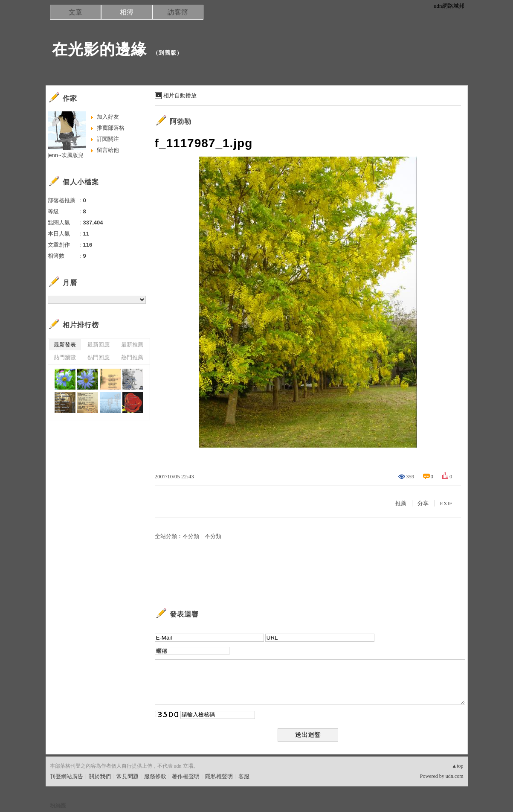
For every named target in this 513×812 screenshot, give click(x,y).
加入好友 (108, 117)
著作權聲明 (186, 776)
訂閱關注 (108, 139)
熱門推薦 (132, 357)
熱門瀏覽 (65, 357)
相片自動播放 (180, 95)
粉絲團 (58, 805)
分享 (423, 503)
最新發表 (65, 345)
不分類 (191, 536)
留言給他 (108, 150)
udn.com (455, 776)
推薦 (401, 503)
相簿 (127, 12)
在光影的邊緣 (99, 49)
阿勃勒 (181, 121)
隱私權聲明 (219, 776)
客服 (244, 776)
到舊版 (168, 53)
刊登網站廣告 (67, 776)
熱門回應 (99, 357)
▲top (457, 766)
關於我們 (100, 776)
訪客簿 (178, 12)
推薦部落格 (111, 128)
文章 (75, 12)
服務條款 (155, 776)
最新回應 (99, 345)
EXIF (446, 503)
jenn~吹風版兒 (66, 155)
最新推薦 (132, 345)
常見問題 (128, 776)
